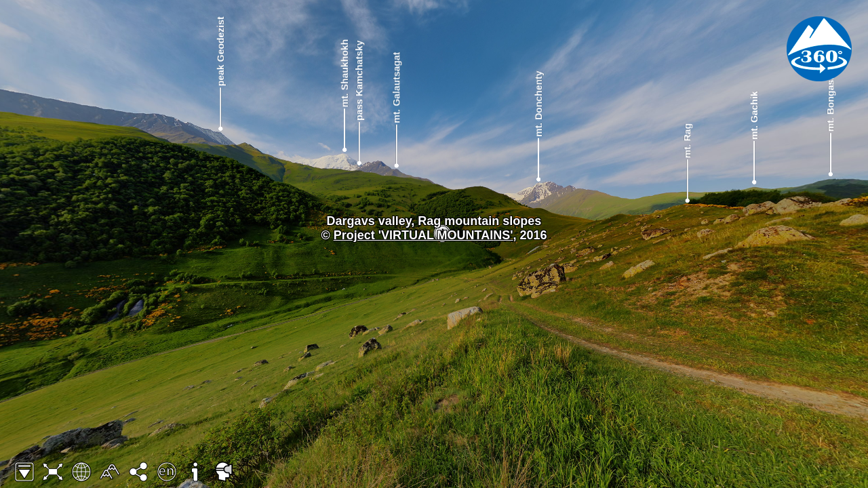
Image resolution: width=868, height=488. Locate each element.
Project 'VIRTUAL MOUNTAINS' (423, 235)
